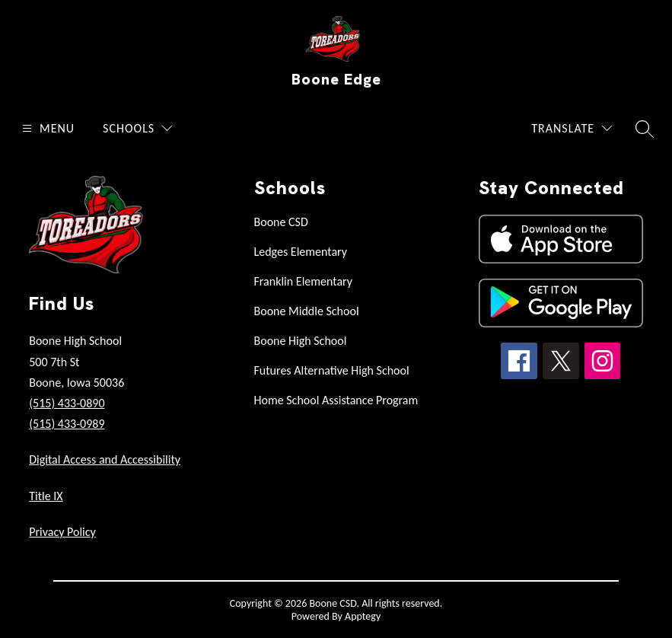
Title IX (46, 496)
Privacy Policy (62, 532)
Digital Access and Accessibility (105, 459)
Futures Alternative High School (332, 370)
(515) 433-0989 (67, 424)
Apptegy (363, 616)
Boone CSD (281, 222)
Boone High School (301, 341)
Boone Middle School (307, 311)
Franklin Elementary (303, 281)
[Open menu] (46, 128)
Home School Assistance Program (336, 400)
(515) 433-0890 (67, 403)
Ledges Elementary (301, 252)
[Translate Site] (572, 128)
